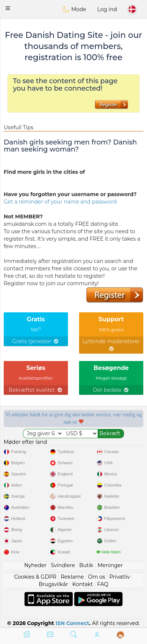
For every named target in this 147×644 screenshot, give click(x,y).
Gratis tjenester (36, 341)
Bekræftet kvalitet (36, 390)
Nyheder (35, 565)
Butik (86, 565)
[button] (8, 8)
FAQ (103, 584)
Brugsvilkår (53, 584)
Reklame (72, 577)
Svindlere (63, 565)
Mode (74, 9)
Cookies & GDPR (35, 577)
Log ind (107, 9)
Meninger (110, 565)
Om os (97, 577)
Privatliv (120, 577)
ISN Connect (73, 623)
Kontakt (83, 584)
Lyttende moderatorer (111, 345)
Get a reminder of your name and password (60, 202)
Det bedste (111, 390)
